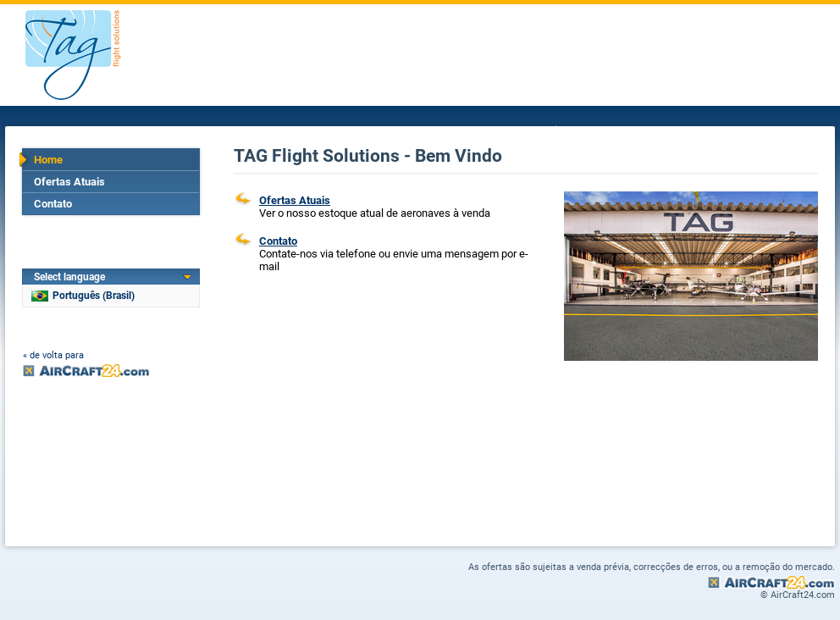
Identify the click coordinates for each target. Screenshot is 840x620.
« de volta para (53, 355)
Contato (53, 204)
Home (48, 160)
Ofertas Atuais (69, 182)
